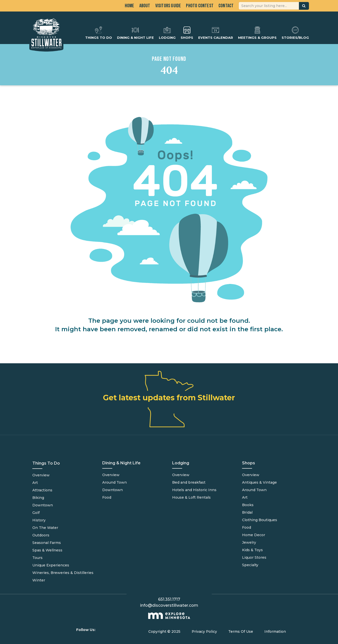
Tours (37, 558)
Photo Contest (200, 6)
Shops (187, 33)
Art (35, 483)
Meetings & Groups (257, 33)
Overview (41, 475)
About (145, 6)
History (39, 520)
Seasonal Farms (47, 543)
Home (130, 6)
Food (107, 497)
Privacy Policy (204, 631)
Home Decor (254, 535)
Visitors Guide (168, 6)
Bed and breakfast (189, 482)
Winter (39, 580)
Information (275, 631)
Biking (38, 498)
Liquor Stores (254, 557)
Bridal (247, 512)
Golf (36, 513)
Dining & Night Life (135, 33)
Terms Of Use (241, 631)
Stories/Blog (295, 33)
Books (248, 505)
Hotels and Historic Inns (194, 490)
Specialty (250, 565)
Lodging (167, 33)
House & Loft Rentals (191, 497)
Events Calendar (216, 33)
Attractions (42, 490)
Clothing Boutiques (260, 520)
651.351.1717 (169, 599)
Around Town (115, 482)
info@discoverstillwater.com (169, 605)
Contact (226, 6)
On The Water (45, 528)
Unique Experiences (51, 565)
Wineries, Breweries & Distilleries (63, 573)
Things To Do (99, 33)
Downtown (43, 505)
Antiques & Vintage (259, 482)
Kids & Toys (252, 550)
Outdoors (41, 535)
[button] (304, 6)
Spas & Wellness (47, 550)
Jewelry (249, 542)
